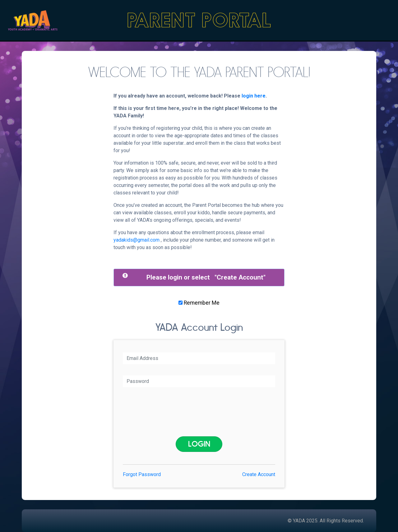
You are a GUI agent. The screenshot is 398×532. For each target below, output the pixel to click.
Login (199, 444)
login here (254, 96)
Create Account (240, 277)
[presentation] (201, 412)
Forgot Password (142, 474)
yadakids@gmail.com (137, 240)
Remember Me (199, 303)
